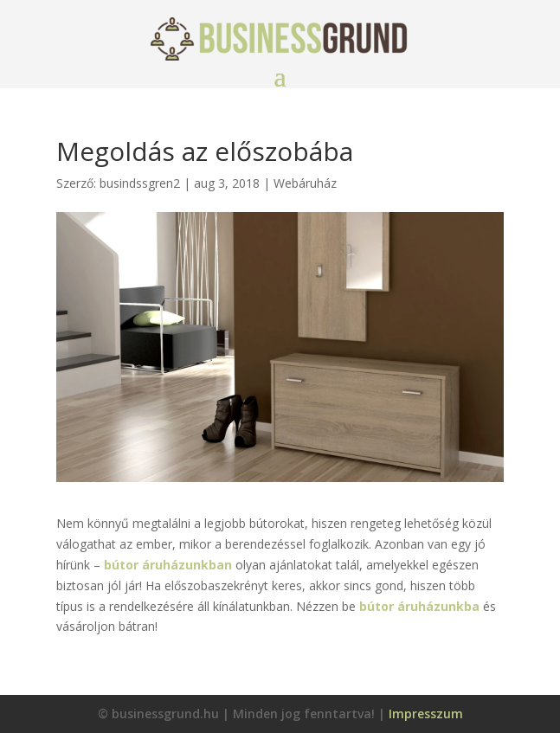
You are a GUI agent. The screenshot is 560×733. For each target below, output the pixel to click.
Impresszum (426, 714)
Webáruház (305, 183)
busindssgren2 (140, 183)
